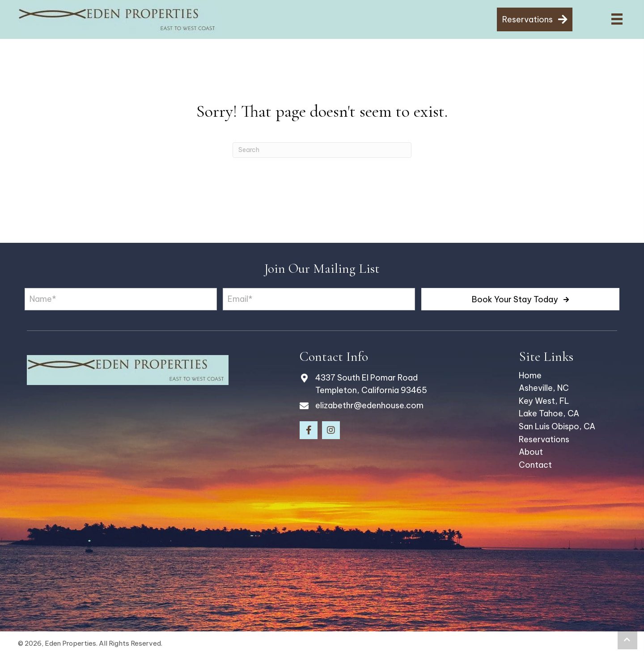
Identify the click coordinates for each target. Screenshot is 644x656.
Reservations (544, 439)
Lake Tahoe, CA (549, 413)
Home (530, 375)
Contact (535, 465)
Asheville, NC (544, 388)
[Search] (322, 150)
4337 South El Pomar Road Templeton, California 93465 (371, 384)
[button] (520, 299)
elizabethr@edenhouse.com (369, 405)
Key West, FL (544, 401)
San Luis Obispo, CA (557, 426)
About (531, 452)
